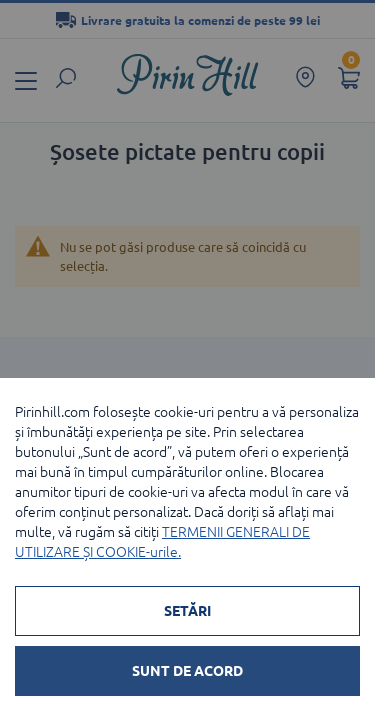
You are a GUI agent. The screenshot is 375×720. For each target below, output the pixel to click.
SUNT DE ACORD (187, 671)
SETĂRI (187, 611)
